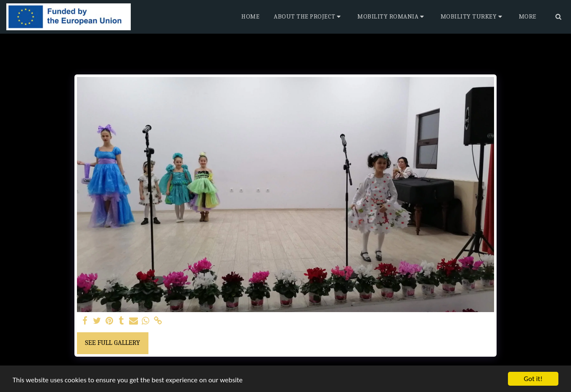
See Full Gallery (112, 343)
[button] (308, 17)
